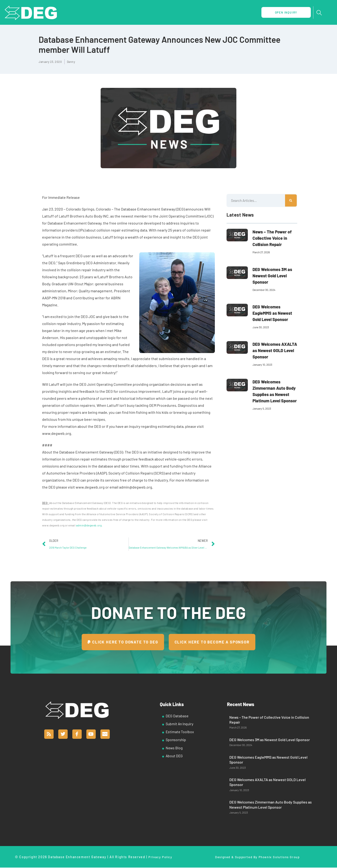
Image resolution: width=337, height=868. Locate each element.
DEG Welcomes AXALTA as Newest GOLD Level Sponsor (275, 350)
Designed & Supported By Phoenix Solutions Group (257, 857)
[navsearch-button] (319, 13)
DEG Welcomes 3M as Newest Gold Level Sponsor (272, 276)
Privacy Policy (160, 857)
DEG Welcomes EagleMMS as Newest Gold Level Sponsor (272, 313)
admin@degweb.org (89, 525)
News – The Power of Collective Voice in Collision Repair (272, 238)
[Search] (291, 200)
